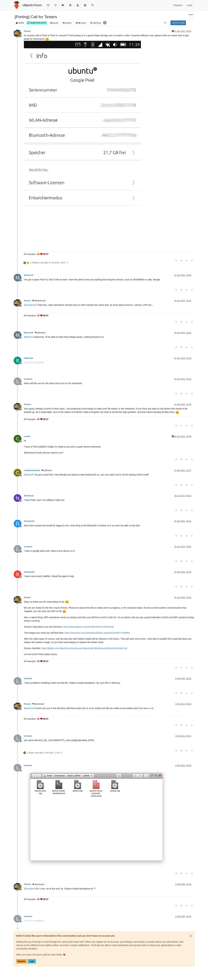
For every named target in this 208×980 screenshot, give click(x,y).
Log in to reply (178, 23)
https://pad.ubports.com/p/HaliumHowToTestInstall (89, 627)
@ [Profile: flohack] (29, 337)
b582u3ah (29, 358)
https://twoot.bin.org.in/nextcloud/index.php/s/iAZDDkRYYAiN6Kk (97, 633)
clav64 (27, 436)
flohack (27, 31)
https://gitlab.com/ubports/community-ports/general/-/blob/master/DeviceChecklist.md (84, 648)
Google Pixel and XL (37, 23)
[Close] (191, 936)
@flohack (40, 333)
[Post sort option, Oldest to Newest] (165, 23)
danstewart (29, 521)
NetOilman (29, 496)
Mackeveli (29, 275)
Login (32, 961)
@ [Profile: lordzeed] (29, 708)
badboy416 (29, 572)
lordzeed (28, 379)
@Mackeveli (39, 301)
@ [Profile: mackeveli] (30, 305)
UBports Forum (32, 5)
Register (22, 961)
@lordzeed (38, 704)
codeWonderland (32, 470)
